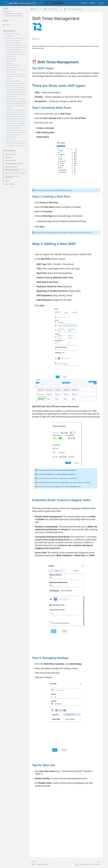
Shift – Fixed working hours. (14, 43)
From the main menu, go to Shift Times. (16, 52)
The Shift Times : (10, 36)
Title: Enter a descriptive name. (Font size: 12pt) (16, 90)
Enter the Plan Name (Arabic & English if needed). (16, 70)
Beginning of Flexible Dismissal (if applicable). (16, 101)
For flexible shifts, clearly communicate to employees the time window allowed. (16, 146)
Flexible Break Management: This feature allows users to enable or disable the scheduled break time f (16, 119)
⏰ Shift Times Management (13, 34)
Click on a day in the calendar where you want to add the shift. (16, 83)
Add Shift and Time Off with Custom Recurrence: (16, 110)
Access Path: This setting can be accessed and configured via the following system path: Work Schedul (16, 126)
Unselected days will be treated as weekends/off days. (16, 76)
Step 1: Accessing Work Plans (13, 50)
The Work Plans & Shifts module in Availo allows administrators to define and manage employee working (16, 38)
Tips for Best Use (10, 139)
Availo (21, 14)
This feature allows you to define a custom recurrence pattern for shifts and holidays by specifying (16, 112)
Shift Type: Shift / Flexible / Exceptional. (16, 88)
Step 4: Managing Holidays (13, 128)
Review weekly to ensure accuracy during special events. (16, 143)
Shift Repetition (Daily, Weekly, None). (16, 103)
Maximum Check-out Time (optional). (16, 99)
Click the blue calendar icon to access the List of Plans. (16, 54)
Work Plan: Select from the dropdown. (16, 92)
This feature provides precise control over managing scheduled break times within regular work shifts (16, 117)
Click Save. (9, 79)
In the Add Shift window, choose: (15, 85)
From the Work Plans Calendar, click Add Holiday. (16, 130)
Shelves (84, 3)
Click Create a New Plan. (13, 67)
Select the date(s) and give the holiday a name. (16, 132)
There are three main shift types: (14, 41)
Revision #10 (7, 11)
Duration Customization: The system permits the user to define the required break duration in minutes (16, 121)
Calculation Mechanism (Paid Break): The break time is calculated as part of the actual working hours (16, 123)
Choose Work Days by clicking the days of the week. (16, 74)
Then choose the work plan (14, 135)
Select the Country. (11, 72)
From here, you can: (12, 56)
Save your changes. (11, 137)
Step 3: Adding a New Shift (12, 81)
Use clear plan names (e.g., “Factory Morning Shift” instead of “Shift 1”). (16, 141)
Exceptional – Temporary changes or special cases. (16, 47)
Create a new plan (11, 58)
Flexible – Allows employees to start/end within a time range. (16, 45)
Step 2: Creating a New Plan (13, 65)
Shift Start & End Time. (12, 96)
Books (93, 3)
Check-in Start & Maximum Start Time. (16, 94)
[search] (54, 3)
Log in (101, 3)
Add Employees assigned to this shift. (16, 105)
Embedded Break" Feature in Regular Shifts (16, 114)
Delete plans (10, 63)
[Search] (46, 3)
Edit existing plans (11, 61)
